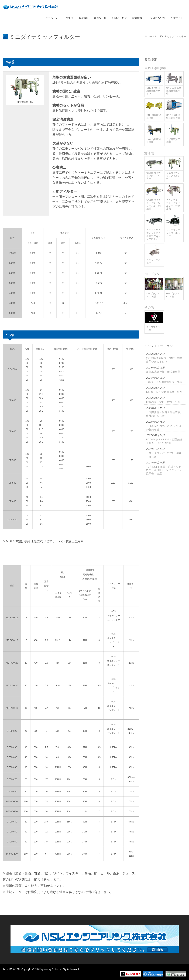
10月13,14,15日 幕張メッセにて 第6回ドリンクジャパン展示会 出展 (162, 529)
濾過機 (149, 153)
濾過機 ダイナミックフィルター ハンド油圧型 (154, 204)
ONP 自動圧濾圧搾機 (154, 116)
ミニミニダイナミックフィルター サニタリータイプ (154, 234)
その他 (149, 307)
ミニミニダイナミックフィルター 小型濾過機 (173, 204)
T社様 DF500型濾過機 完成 (162, 400)
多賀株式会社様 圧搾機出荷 (161, 383)
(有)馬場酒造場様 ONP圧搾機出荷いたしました (163, 366)
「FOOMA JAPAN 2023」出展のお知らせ (162, 469)
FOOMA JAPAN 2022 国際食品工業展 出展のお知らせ (162, 488)
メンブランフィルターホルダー (173, 233)
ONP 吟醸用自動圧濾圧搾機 (173, 116)
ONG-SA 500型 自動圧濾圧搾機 (174, 91)
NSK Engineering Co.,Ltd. (47, 969)
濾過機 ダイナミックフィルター (154, 175)
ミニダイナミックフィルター (173, 175)
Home (149, 36)
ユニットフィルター (153, 261)
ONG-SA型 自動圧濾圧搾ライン (153, 91)
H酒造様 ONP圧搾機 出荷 (161, 431)
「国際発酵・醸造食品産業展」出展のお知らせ (163, 449)
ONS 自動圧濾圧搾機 (154, 141)
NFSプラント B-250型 (173, 295)
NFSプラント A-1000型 (153, 295)
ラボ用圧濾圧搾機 (173, 141)
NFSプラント (154, 274)
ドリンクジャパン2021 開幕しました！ (162, 508)
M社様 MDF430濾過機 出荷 (162, 416)
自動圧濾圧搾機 (155, 68)
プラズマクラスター (153, 328)
